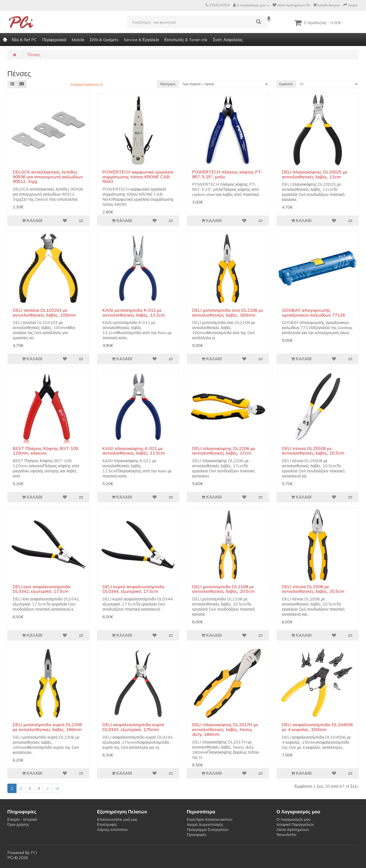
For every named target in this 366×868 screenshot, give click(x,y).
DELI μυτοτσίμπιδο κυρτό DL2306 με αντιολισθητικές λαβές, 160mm (47, 727)
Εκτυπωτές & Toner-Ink (186, 40)
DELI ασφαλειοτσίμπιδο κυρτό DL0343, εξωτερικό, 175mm (133, 727)
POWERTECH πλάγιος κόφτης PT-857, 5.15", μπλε (227, 174)
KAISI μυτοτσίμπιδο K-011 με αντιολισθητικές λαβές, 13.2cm (134, 313)
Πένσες (34, 55)
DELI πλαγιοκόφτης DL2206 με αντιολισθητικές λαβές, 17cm (224, 451)
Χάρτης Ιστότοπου (112, 830)
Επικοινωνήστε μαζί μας (117, 819)
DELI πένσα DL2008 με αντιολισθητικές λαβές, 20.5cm (313, 589)
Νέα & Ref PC (24, 40)
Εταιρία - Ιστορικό (22, 819)
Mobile (78, 40)
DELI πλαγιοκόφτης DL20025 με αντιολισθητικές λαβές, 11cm (315, 174)
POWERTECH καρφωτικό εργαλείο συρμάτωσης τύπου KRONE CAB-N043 (138, 177)
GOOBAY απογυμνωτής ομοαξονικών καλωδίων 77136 (313, 313)
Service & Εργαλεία (141, 40)
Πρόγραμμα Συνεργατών (208, 830)
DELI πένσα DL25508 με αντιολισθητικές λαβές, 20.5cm (313, 451)
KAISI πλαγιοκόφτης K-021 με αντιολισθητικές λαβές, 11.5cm (134, 451)
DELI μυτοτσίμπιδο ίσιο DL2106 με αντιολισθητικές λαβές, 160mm (228, 313)
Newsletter (287, 835)
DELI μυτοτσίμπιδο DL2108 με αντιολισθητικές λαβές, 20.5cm (223, 589)
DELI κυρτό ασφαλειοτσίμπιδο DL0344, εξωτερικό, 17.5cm (133, 589)
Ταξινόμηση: (168, 84)
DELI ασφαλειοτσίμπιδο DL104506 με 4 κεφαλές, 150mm (317, 727)
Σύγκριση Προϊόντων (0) (87, 84)
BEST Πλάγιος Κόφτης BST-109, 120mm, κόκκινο (46, 451)
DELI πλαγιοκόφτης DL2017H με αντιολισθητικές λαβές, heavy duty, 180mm (225, 729)
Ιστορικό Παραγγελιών (295, 824)
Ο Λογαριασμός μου (293, 819)
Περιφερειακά (54, 40)
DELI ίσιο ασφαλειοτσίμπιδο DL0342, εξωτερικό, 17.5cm (42, 589)
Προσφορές (197, 835)
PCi (34, 853)
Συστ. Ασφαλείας (228, 40)
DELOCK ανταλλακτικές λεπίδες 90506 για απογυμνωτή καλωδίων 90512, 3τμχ (48, 177)
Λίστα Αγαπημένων (293, 830)
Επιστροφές (107, 824)
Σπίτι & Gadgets (104, 40)
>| (57, 788)
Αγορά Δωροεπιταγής (205, 824)
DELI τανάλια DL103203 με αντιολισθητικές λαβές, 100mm (44, 313)
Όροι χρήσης (18, 824)
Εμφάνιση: (286, 84)
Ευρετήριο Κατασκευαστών (210, 819)
